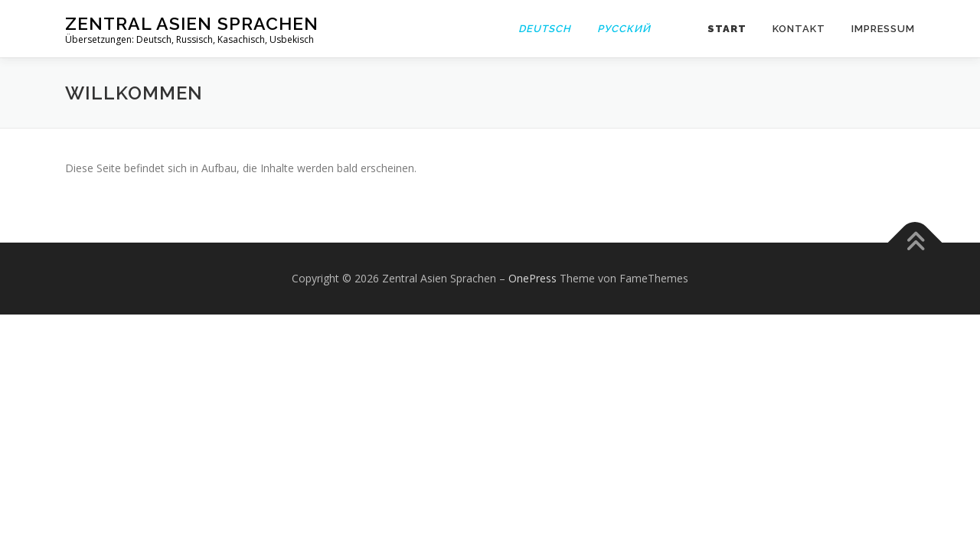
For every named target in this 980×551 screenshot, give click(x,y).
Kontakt (799, 29)
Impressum (883, 29)
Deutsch (545, 29)
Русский (624, 29)
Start (727, 29)
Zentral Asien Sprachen (192, 23)
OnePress (532, 278)
